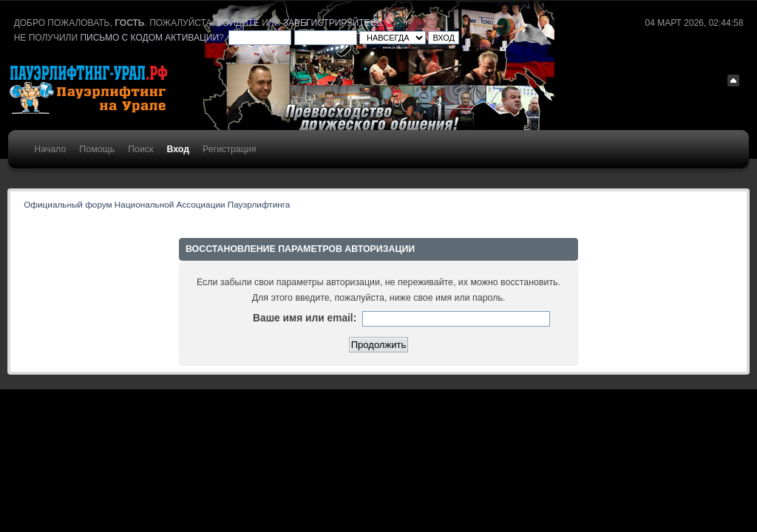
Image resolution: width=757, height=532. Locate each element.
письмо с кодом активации (149, 38)
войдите (238, 23)
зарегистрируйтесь (333, 23)
